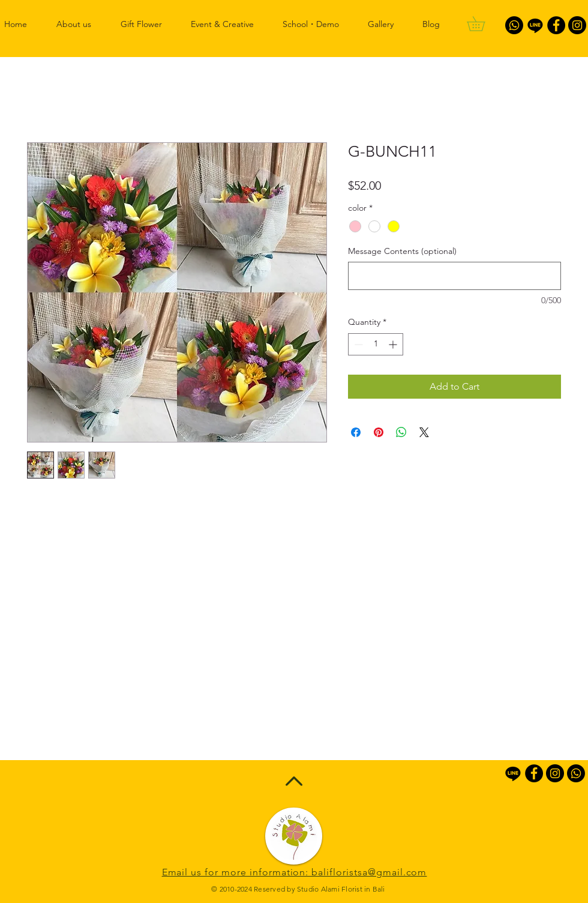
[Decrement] (357, 344)
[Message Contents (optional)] (454, 276)
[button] (483, 24)
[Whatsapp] (514, 25)
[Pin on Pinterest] (379, 432)
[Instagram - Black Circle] (577, 25)
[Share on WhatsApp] (401, 432)
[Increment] (394, 344)
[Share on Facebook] (356, 432)
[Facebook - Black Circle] (556, 25)
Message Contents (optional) (402, 251)
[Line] (535, 25)
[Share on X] (424, 432)
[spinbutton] (376, 344)
